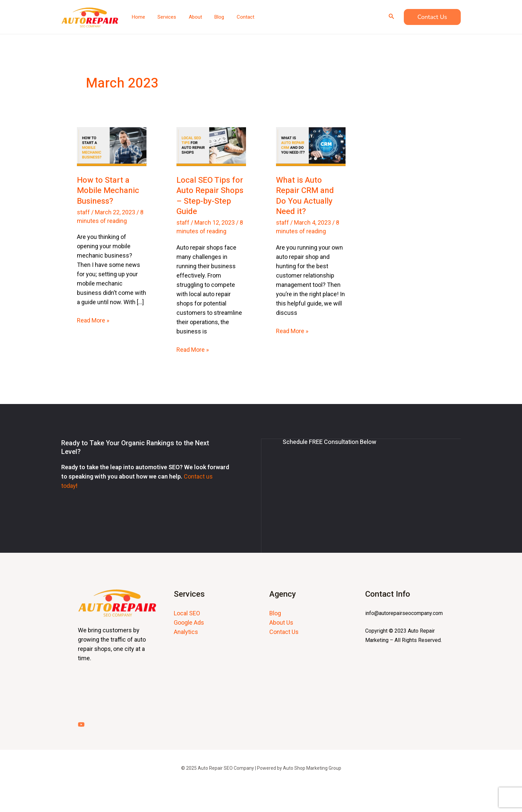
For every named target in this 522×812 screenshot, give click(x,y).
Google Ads (189, 622)
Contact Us (284, 631)
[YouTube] (81, 724)
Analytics (186, 631)
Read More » (93, 320)
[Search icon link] (391, 17)
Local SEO (187, 613)
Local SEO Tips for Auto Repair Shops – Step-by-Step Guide (210, 196)
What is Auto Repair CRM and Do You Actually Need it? (305, 196)
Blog (275, 613)
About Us (281, 622)
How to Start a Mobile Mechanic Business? (108, 191)
